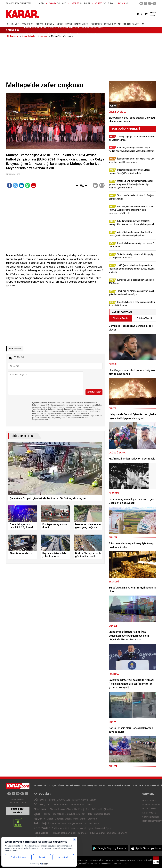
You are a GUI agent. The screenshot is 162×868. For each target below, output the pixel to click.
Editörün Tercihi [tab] (144, 318)
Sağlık (68, 819)
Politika (52, 800)
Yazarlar (28, 24)
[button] (77, 186)
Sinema (74, 828)
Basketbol (58, 814)
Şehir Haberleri (150, 817)
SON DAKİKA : (13, 30)
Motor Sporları (95, 814)
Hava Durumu (150, 800)
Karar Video (81, 24)
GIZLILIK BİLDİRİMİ (112, 786)
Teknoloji (40, 823)
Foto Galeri (41, 833)
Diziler (50, 819)
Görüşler (96, 24)
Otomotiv (72, 809)
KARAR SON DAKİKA (18, 811)
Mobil (53, 824)
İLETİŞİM (52, 786)
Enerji (81, 809)
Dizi (67, 828)
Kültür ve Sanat (97, 833)
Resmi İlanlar (112, 24)
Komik (83, 828)
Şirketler (109, 809)
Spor (60, 24)
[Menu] (142, 24)
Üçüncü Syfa (64, 800)
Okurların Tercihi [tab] (121, 318)
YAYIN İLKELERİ (73, 786)
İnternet (62, 824)
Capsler (65, 833)
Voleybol (70, 814)
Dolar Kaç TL (149, 813)
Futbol (48, 814)
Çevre (85, 800)
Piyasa (53, 809)
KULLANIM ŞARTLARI (92, 786)
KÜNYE (61, 786)
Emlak (62, 809)
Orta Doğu (53, 805)
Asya (83, 805)
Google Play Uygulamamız (112, 848)
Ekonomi (50, 24)
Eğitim (93, 800)
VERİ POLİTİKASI (130, 786)
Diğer (107, 814)
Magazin (59, 819)
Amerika (65, 805)
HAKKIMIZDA (40, 786)
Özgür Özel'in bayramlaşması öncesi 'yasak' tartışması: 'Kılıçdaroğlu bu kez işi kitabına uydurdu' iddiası (74, 30)
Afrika (90, 805)
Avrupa (75, 805)
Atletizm (81, 814)
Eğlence (92, 819)
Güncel (16, 24)
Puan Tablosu (150, 809)
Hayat (69, 24)
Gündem (59, 828)
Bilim (96, 824)
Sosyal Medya (76, 824)
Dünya (39, 24)
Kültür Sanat (131, 24)
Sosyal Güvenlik (94, 809)
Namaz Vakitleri (151, 805)
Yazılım (89, 824)
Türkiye (76, 800)
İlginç (91, 828)
